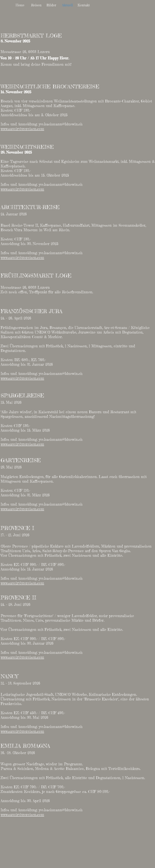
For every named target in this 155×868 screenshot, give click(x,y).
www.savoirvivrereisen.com (22, 129)
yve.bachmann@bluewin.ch (61, 124)
